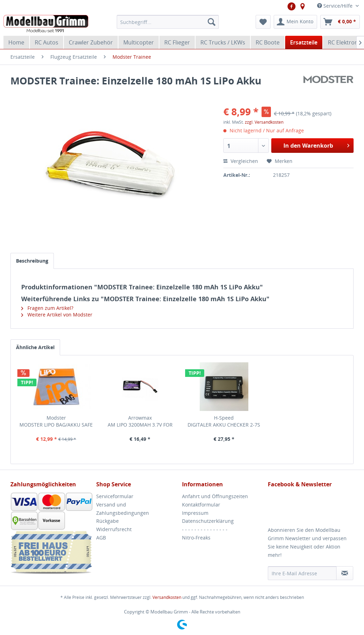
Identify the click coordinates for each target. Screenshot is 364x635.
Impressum (195, 513)
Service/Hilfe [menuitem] (336, 6)
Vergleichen (241, 161)
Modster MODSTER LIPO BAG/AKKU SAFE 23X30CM (56, 421)
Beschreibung (32, 261)
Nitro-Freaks (196, 538)
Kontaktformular (201, 505)
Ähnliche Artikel (35, 347)
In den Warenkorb (316, 145)
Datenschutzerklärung (208, 521)
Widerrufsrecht (114, 529)
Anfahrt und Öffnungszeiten (215, 496)
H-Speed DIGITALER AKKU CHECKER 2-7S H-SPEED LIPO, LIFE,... (224, 421)
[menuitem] (168, 22)
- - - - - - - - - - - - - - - (205, 529)
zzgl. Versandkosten (264, 122)
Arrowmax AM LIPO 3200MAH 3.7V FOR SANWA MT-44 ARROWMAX (140, 421)
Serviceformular (115, 496)
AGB (101, 538)
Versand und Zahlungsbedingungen (123, 509)
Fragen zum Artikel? (47, 308)
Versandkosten (167, 597)
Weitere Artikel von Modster (57, 315)
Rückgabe (107, 521)
